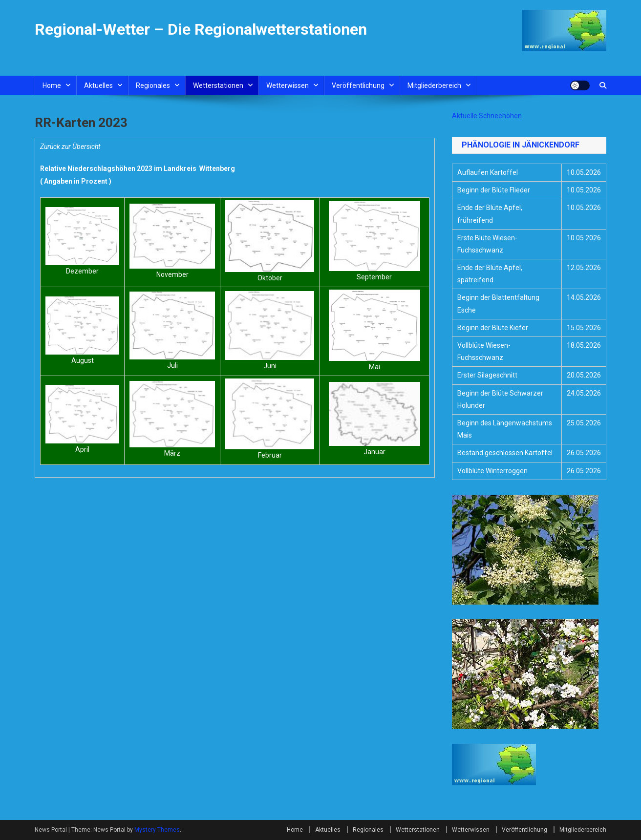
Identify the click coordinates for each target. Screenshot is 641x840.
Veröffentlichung (358, 85)
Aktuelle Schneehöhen (487, 116)
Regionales (153, 85)
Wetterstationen (218, 85)
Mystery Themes (157, 830)
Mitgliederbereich (434, 85)
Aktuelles (98, 85)
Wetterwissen (288, 85)
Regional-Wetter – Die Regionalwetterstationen (201, 29)
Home (52, 85)
